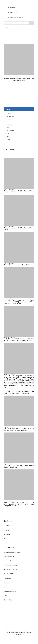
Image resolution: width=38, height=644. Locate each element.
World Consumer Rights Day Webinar (18, 265)
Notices (9, 128)
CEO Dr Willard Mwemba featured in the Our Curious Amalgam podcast (19, 429)
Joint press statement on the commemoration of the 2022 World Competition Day (19, 504)
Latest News (10, 125)
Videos (8, 139)
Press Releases (10, 131)
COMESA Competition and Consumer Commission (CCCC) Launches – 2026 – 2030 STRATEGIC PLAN (19, 302)
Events (9, 134)
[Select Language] (9, 28)
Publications (10, 119)
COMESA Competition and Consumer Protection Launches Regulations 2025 (19, 340)
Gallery (9, 136)
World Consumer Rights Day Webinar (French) (19, 229)
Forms (8, 122)
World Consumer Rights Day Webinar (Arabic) (19, 192)
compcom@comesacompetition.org (16, 17)
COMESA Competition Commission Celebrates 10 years (19, 466)
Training (9, 113)
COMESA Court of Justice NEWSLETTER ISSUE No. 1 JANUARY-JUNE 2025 (19, 392)
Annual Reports (10, 116)
